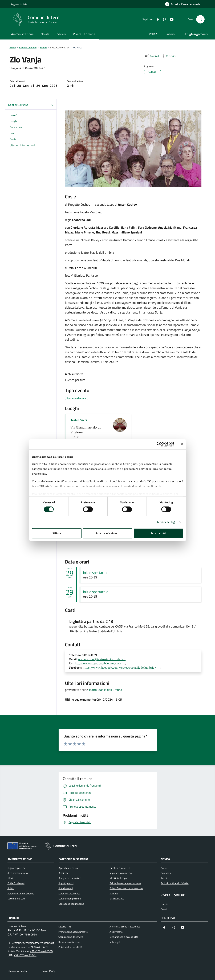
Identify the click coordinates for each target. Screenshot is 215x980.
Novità (45, 34)
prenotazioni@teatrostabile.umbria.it (102, 659)
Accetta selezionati (108, 533)
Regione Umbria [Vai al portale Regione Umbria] (19, 4)
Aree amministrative (18, 873)
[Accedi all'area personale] (183, 4)
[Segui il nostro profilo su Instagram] (173, 928)
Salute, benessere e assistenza (125, 883)
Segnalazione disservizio (71, 937)
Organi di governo (16, 868)
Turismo (169, 34)
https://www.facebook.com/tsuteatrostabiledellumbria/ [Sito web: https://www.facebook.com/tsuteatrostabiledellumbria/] (123, 668)
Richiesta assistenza (69, 942)
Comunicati (167, 873)
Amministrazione (22, 34)
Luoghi (164, 904)
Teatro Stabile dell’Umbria (105, 690)
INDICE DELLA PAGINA (31, 105)
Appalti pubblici (66, 883)
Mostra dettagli (167, 522)
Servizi (61, 34)
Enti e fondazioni (16, 883)
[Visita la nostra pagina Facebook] (164, 928)
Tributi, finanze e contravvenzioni (126, 888)
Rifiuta (57, 533)
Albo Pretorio (116, 932)
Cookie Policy (48, 971)
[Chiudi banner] (182, 444)
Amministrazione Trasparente (125, 927)
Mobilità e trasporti (119, 878)
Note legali (115, 942)
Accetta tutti (158, 533)
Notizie (164, 868)
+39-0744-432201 (25, 955)
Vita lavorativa (117, 899)
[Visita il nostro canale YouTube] (182, 928)
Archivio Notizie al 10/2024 (175, 883)
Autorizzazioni (66, 888)
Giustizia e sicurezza (120, 868)
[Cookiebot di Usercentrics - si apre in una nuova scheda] (159, 444)
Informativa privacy (17, 971)
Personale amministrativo (21, 894)
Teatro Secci (79, 420)
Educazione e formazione (71, 904)
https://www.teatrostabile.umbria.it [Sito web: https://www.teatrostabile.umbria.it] (101, 663)
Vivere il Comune (84, 34)
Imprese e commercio (121, 873)
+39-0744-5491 (38, 947)
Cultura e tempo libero (70, 899)
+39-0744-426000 (41, 951)
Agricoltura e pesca (68, 868)
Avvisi (164, 878)
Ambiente (64, 873)
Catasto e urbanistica (69, 894)
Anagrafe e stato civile (70, 878)
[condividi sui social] (152, 56)
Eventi (164, 909)
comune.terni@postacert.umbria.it (34, 943)
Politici (11, 888)
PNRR (153, 34)
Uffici (10, 878)
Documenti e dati (16, 899)
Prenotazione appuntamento (73, 932)
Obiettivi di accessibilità (70, 947)
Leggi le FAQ (65, 927)
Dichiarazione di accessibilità (124, 937)
